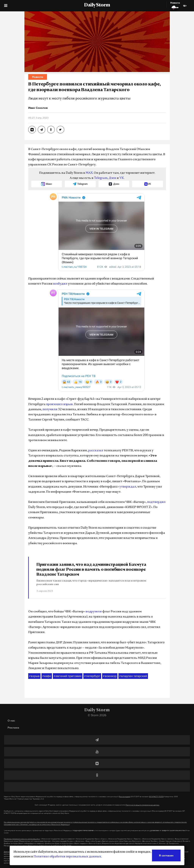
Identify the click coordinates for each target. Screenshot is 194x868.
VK (122, 178)
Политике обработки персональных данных (67, 857)
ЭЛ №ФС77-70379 (156, 797)
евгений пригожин (68, 676)
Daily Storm (97, 5)
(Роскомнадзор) (125, 797)
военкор (110, 676)
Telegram (101, 178)
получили (50, 409)
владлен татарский (133, 676)
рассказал (96, 451)
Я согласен (166, 855)
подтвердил (156, 502)
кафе (47, 676)
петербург (92, 676)
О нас (11, 720)
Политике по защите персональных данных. (143, 805)
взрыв (34, 676)
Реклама (13, 728)
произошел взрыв (59, 404)
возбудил (60, 284)
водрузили (94, 612)
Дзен (112, 178)
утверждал (128, 487)
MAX (89, 173)
